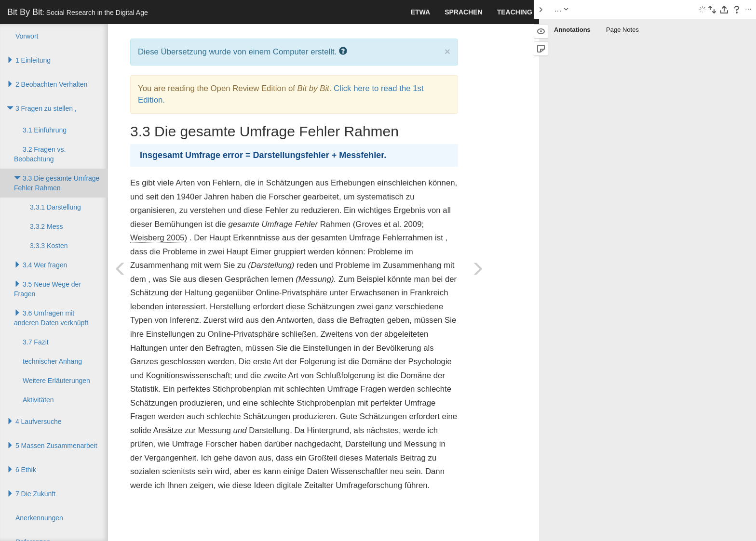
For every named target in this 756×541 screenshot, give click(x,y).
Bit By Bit (78, 12)
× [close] (447, 51)
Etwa (420, 12)
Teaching (515, 12)
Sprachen (464, 12)
